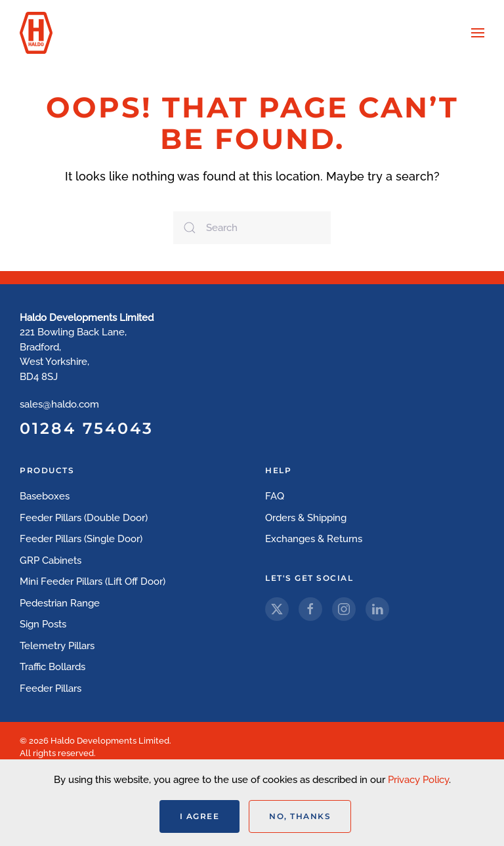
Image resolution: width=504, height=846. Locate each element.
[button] (478, 33)
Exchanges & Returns (314, 539)
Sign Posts (43, 624)
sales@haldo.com (59, 404)
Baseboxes (45, 496)
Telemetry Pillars (57, 646)
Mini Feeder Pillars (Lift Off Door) (93, 582)
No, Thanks (300, 816)
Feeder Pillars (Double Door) (84, 518)
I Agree (200, 816)
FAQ (275, 496)
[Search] (252, 228)
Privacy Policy (418, 780)
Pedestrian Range (60, 603)
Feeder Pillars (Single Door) (81, 539)
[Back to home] (36, 33)
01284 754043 (87, 428)
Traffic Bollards (52, 667)
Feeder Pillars (51, 688)
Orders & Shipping (306, 518)
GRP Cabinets (51, 560)
